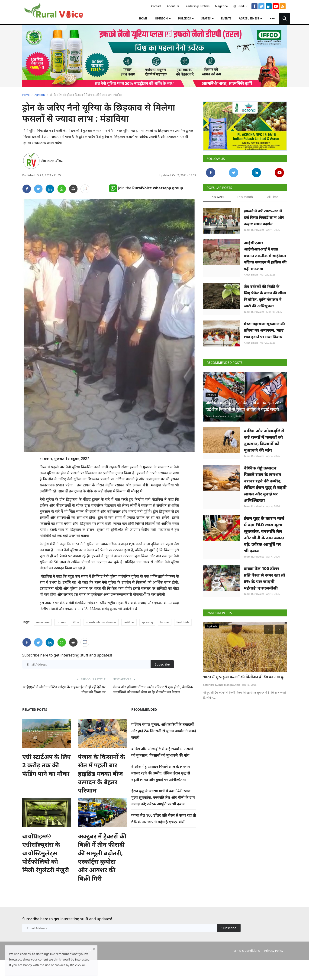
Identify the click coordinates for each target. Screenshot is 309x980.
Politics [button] (186, 18)
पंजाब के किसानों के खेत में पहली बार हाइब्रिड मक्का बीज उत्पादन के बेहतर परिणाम (101, 774)
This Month (245, 197)
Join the (146, 188)
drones (61, 622)
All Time (273, 197)
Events (226, 18)
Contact (156, 6)
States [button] (207, 18)
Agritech (40, 95)
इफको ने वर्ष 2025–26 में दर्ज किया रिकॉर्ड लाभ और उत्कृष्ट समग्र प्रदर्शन (264, 217)
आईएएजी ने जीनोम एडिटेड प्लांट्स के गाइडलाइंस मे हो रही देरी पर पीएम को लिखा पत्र (64, 689)
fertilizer (129, 622)
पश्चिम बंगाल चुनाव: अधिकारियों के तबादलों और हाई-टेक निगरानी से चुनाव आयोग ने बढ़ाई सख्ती (164, 731)
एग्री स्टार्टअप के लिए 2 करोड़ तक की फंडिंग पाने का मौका (47, 765)
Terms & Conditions (246, 951)
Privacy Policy (274, 951)
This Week (217, 197)
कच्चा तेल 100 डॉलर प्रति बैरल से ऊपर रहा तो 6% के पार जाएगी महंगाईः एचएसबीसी (264, 578)
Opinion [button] (163, 18)
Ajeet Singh (251, 274)
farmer (165, 622)
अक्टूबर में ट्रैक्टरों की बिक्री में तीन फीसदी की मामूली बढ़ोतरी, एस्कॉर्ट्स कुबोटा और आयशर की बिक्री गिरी (102, 857)
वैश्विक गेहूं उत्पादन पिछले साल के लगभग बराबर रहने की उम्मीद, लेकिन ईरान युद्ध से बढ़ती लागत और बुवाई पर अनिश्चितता (161, 773)
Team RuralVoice (254, 230)
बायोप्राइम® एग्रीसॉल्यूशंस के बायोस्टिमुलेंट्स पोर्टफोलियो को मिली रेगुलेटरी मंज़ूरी (46, 853)
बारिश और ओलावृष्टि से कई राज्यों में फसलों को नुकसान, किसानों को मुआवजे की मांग (264, 440)
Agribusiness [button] (251, 18)
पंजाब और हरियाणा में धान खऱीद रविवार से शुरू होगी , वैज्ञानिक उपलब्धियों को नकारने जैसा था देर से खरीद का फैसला (153, 689)
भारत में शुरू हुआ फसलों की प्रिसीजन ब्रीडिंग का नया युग (244, 677)
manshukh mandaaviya (101, 622)
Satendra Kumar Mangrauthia (222, 685)
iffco (76, 622)
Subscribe (162, 664)
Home (143, 18)
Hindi (241, 6)
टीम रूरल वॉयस (52, 161)
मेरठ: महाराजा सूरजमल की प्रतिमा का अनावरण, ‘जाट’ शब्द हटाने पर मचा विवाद (264, 330)
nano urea (43, 622)
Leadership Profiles (197, 6)
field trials (183, 622)
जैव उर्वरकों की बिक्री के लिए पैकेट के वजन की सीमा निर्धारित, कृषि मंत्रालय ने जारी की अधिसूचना (265, 296)
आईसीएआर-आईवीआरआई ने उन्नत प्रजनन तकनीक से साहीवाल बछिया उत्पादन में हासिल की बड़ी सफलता (265, 256)
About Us (173, 6)
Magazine (221, 6)
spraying (147, 622)
